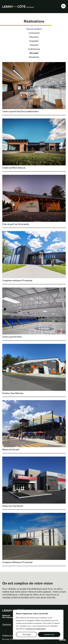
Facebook (7, 624)
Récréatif (34, 53)
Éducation (34, 37)
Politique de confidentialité (36, 629)
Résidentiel (34, 57)
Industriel (34, 45)
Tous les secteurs (34, 29)
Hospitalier (34, 41)
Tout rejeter (27, 634)
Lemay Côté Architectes (18, 6)
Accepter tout (49, 634)
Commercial (34, 33)
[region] (38, 625)
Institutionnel (34, 49)
